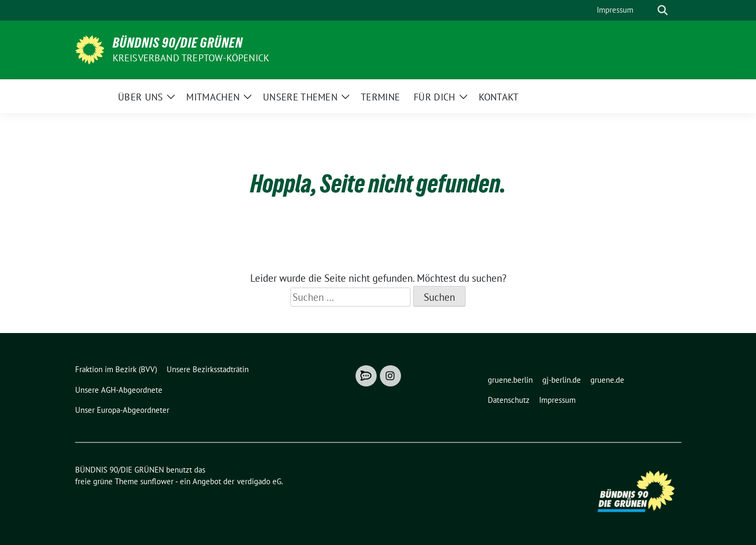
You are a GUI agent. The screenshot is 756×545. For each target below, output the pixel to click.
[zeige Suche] (663, 10)
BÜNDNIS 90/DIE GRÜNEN (178, 43)
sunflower (157, 481)
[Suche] (648, 10)
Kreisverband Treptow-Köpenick (191, 58)
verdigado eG (259, 481)
